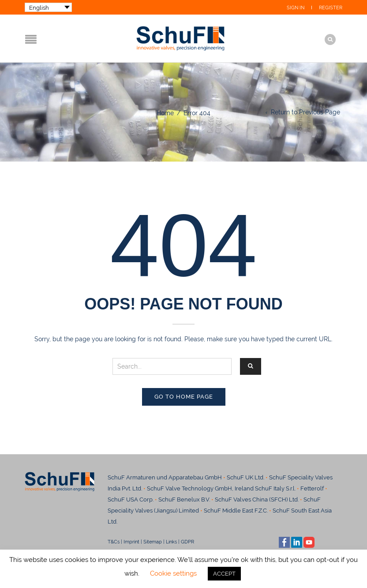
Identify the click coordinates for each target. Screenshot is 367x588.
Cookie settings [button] (173, 573)
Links (171, 542)
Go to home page (184, 397)
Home (165, 113)
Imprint (131, 542)
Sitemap (153, 542)
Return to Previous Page (305, 112)
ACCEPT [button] (224, 574)
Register (331, 8)
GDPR (187, 542)
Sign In (296, 8)
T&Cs (114, 542)
